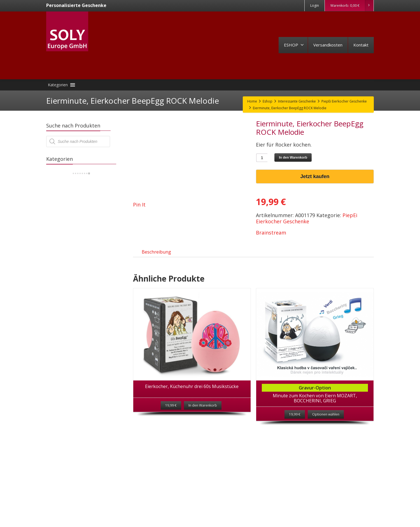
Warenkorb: (352, 6)
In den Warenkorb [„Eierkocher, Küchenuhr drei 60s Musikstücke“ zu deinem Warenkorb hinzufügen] (203, 411)
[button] (58, 85)
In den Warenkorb (293, 157)
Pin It (139, 205)
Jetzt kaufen (315, 177)
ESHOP (294, 45)
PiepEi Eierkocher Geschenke (307, 218)
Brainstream (271, 233)
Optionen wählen (326, 420)
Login (315, 5)
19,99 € (295, 420)
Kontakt (361, 45)
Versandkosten (328, 45)
